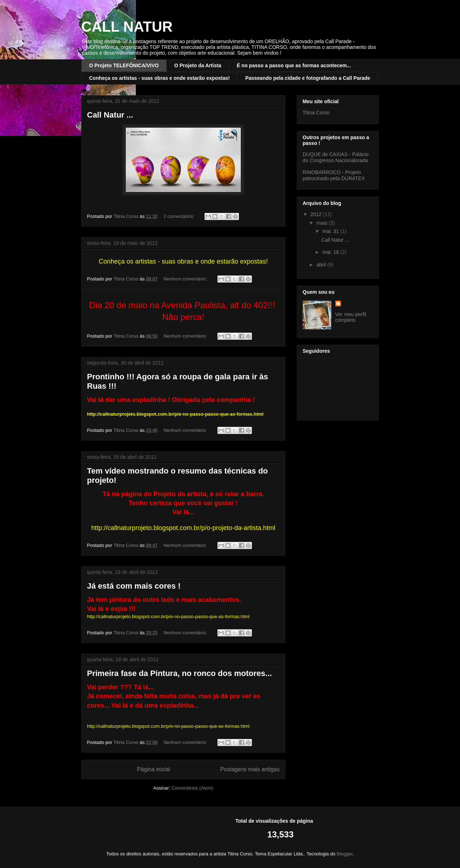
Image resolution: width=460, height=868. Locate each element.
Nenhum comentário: (186, 279)
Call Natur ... (110, 115)
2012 (317, 214)
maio (322, 223)
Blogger (345, 854)
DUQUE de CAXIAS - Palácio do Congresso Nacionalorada (336, 157)
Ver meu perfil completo (351, 317)
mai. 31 (331, 231)
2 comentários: (180, 216)
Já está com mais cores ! (134, 586)
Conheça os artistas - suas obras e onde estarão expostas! (159, 78)
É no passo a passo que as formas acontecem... (294, 65)
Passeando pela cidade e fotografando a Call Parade (308, 78)
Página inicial (153, 769)
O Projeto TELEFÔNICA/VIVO (124, 65)
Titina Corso (316, 113)
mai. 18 (331, 252)
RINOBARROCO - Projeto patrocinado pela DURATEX (334, 175)
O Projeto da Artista (198, 65)
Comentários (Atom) (192, 788)
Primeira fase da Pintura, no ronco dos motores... (180, 673)
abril (322, 265)
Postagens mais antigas (250, 769)
